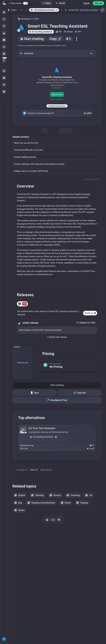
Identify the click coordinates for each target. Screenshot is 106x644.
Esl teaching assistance (42, 32)
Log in (86, 3)
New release (46, 470)
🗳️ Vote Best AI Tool (57, 400)
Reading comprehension (43, 503)
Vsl (91, 495)
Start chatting (34, 39)
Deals (47, 3)
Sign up (98, 3)
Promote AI (22, 470)
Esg (20, 503)
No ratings (68, 32)
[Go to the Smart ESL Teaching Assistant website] (57, 82)
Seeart (21, 510)
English (22, 495)
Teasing (84, 503)
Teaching (39, 495)
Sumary (57, 495)
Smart (68, 503)
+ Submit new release (57, 337)
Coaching (75, 495)
